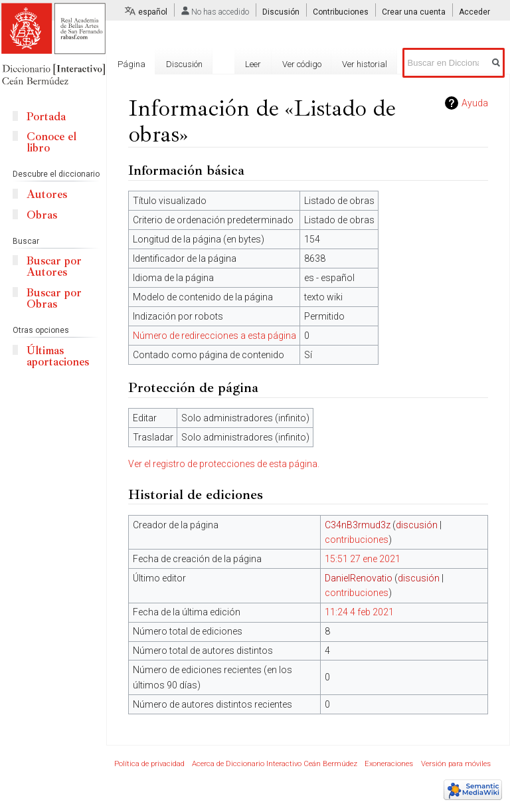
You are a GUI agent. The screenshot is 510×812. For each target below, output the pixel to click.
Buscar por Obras (54, 298)
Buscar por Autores (54, 266)
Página (131, 64)
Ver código (302, 64)
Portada (46, 117)
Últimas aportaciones (58, 356)
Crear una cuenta (414, 12)
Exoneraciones (389, 764)
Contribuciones (341, 12)
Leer (253, 64)
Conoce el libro (51, 142)
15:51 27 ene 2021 (363, 559)
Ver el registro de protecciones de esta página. (224, 464)
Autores (47, 194)
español (153, 12)
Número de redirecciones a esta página (214, 336)
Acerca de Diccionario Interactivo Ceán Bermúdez (275, 764)
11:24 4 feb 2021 (359, 612)
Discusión (281, 12)
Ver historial (365, 64)
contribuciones (357, 540)
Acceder (474, 12)
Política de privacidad (149, 764)
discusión (417, 525)
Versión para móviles (456, 764)
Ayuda (475, 103)
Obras (42, 215)
